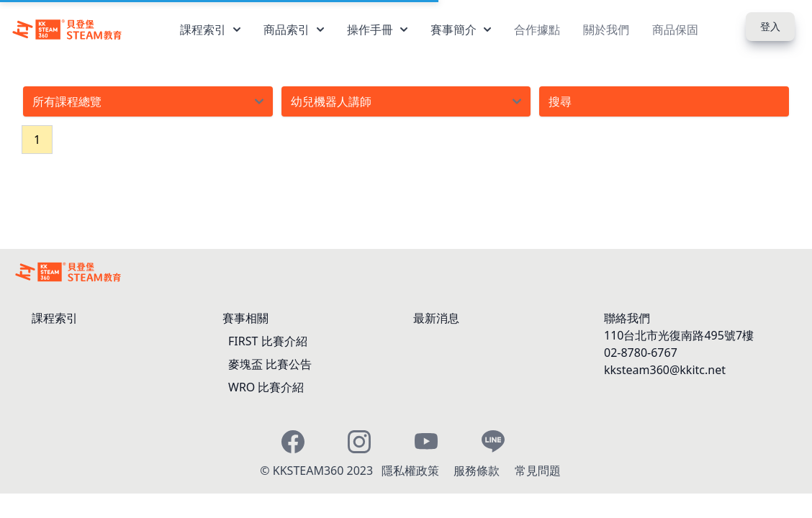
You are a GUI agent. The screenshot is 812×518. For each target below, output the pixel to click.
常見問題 (538, 471)
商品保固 (675, 29)
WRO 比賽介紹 (266, 387)
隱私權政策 (412, 471)
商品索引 (294, 29)
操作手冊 (377, 29)
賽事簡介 (461, 29)
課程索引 (210, 29)
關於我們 (606, 29)
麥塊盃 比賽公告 (270, 364)
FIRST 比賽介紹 (268, 341)
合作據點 (537, 29)
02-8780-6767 (641, 353)
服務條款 (478, 471)
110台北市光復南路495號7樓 (679, 335)
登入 (770, 26)
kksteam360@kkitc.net (665, 370)
